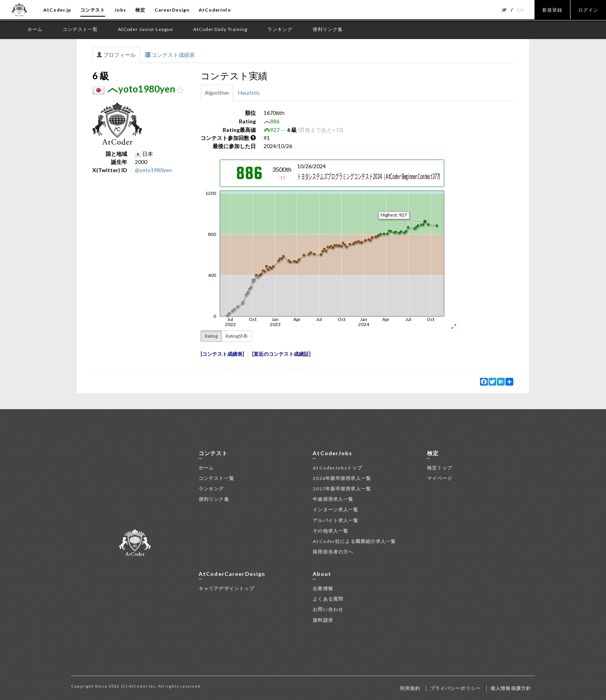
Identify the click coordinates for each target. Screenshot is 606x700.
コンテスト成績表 (170, 55)
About (322, 574)
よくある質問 (328, 599)
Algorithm (217, 93)
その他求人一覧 (330, 531)
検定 (140, 10)
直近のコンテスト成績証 (281, 354)
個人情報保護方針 (511, 688)
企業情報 (323, 588)
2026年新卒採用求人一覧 (342, 478)
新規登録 (552, 10)
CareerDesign (172, 10)
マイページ (440, 478)
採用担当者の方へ (333, 552)
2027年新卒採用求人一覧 (342, 489)
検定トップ (440, 468)
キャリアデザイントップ (226, 588)
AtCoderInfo (215, 10)
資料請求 (323, 620)
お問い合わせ (328, 609)
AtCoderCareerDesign (232, 574)
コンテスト (93, 10)
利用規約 (410, 688)
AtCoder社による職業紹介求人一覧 (354, 541)
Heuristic (249, 93)
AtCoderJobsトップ (337, 468)
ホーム (206, 468)
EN (521, 10)
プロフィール (116, 55)
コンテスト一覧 (216, 478)
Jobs (120, 10)
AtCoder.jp (57, 10)
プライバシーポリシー (455, 688)
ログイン (588, 10)
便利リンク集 (214, 499)
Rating (211, 336)
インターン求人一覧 (335, 510)
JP (505, 10)
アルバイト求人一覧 (335, 520)
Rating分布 (237, 336)
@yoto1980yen (153, 170)
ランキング (211, 489)
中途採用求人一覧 (333, 499)
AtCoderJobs (332, 453)
